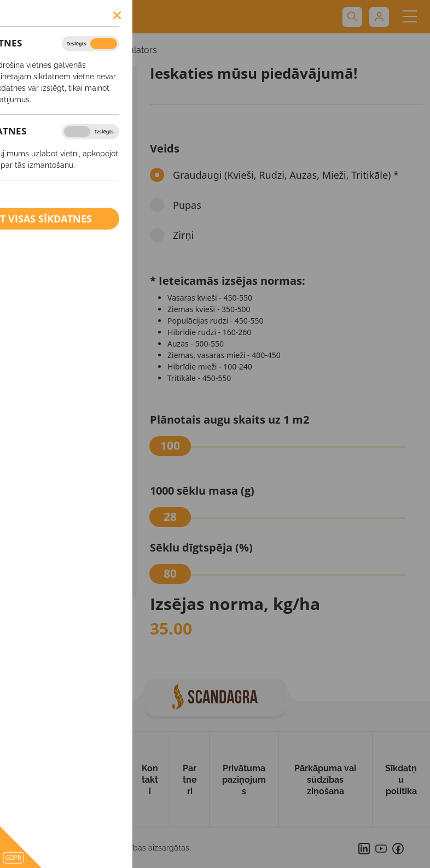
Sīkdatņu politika (401, 780)
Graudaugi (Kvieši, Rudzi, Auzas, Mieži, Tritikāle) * (286, 175)
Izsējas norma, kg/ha (235, 604)
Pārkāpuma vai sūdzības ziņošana (325, 780)
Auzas (38, 294)
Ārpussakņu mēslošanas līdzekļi (51, 532)
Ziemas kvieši (52, 209)
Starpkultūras (52, 420)
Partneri (190, 780)
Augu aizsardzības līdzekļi (63, 470)
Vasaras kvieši (53, 146)
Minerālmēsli (54, 498)
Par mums (68, 780)
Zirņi (35, 356)
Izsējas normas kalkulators (103, 50)
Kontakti (150, 780)
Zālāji (36, 398)
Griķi (35, 441)
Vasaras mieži (52, 167)
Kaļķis (39, 565)
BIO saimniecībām (65, 589)
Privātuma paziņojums (244, 780)
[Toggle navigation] (409, 17)
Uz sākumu (23, 780)
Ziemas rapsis (52, 251)
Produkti (110, 780)
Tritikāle (41, 378)
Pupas (38, 336)
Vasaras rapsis (53, 188)
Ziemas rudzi (51, 272)
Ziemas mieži (51, 230)
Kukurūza (45, 314)
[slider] (170, 446)
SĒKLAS (26, 50)
